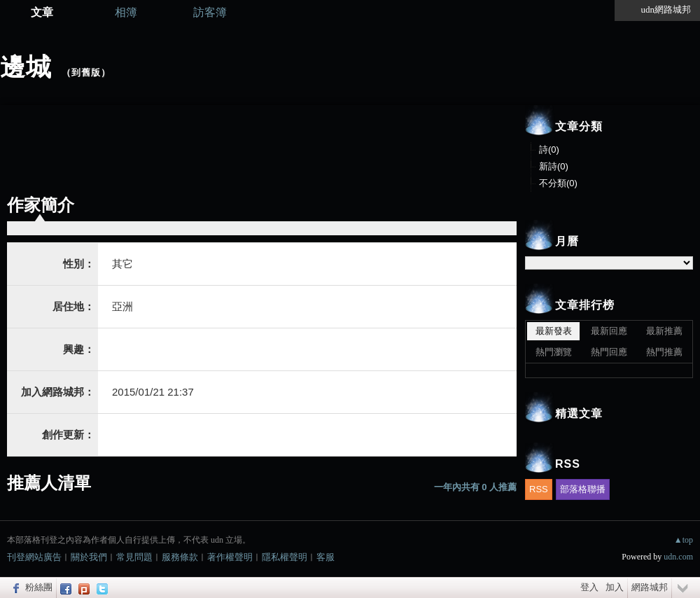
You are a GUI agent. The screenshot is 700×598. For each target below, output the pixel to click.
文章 (42, 12)
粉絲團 (39, 587)
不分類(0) (558, 183)
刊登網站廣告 (34, 557)
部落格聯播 (583, 489)
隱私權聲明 (285, 557)
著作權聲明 (230, 557)
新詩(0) (554, 166)
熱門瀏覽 (554, 352)
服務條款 (180, 557)
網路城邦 (650, 587)
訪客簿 (210, 12)
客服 (325, 557)
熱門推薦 (664, 352)
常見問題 (134, 557)
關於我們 (89, 557)
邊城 (26, 67)
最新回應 (609, 331)
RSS (539, 489)
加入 (615, 587)
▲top (684, 540)
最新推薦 (664, 331)
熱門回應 (609, 352)
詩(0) (549, 149)
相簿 (126, 12)
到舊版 (86, 72)
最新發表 (554, 331)
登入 (589, 587)
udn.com (678, 557)
